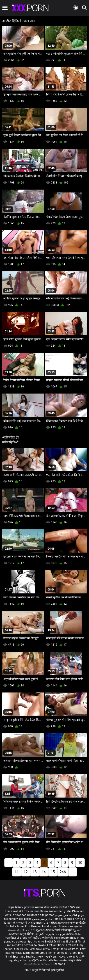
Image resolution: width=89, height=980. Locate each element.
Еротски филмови (35, 945)
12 (26, 872)
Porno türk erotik (63, 919)
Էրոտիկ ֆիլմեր (45, 923)
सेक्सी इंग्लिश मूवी (63, 930)
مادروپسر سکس (42, 919)
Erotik (55, 949)
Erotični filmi (12, 949)
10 (80, 863)
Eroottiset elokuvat (38, 926)
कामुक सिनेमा (27, 934)
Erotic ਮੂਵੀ (27, 938)
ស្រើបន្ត (38, 938)
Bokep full (63, 953)
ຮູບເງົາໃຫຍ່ (36, 960)
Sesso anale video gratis (56, 911)
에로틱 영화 (28, 949)
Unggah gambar (18, 960)
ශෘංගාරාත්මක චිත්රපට (38, 964)
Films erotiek (13, 911)
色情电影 (48, 938)
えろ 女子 (79, 957)
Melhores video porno (18, 919)
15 (53, 872)
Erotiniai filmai (76, 942)
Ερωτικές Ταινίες (24, 957)
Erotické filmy (75, 945)
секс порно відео (65, 938)
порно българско (62, 926)
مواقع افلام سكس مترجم (70, 915)
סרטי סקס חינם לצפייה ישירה (54, 957)
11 (17, 872)
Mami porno (31, 953)
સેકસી (32, 930)
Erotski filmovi (57, 945)
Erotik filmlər (48, 953)
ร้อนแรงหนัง (44, 949)
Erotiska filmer (16, 926)
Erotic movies (31, 911)
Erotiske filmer (69, 949)
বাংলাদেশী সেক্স (24, 923)
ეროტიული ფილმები (72, 923)
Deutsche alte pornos (41, 915)
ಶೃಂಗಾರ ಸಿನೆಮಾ (45, 930)
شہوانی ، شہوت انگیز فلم (50, 934)
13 (35, 872)
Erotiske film (14, 945)
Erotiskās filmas (55, 942)
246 (63, 872)
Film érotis (58, 964)
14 (44, 872)
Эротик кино (36, 942)
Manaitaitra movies (56, 960)
